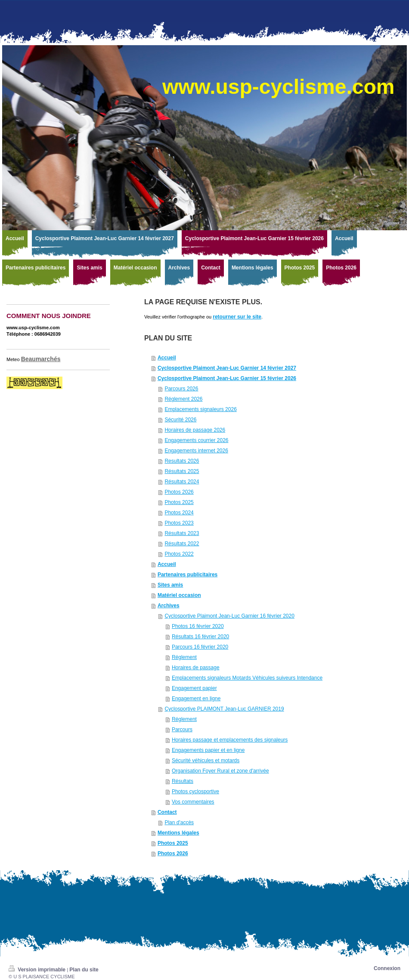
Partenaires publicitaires (187, 575)
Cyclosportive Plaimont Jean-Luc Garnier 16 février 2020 (229, 616)
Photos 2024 (179, 513)
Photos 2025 (179, 502)
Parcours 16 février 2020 (200, 647)
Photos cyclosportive (195, 791)
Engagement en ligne (196, 699)
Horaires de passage (196, 668)
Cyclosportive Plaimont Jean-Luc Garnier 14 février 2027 (227, 368)
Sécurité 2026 (180, 420)
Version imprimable (38, 970)
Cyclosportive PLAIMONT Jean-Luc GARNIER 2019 (224, 709)
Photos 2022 (179, 554)
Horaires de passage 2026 (195, 430)
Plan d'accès (179, 822)
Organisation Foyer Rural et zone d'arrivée (220, 771)
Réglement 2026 (183, 399)
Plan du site (84, 970)
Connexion (387, 968)
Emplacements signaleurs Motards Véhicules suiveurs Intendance (247, 678)
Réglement (184, 657)
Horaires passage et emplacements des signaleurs (230, 740)
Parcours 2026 (181, 389)
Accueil (167, 358)
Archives (169, 606)
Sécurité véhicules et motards (206, 761)
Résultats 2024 (182, 482)
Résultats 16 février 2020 (200, 637)
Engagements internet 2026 (196, 451)
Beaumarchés (41, 359)
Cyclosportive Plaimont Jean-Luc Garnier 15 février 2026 (227, 378)
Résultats (183, 781)
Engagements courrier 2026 (196, 440)
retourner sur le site (237, 317)
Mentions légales (178, 833)
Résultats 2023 (182, 533)
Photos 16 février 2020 (198, 626)
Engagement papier (194, 688)
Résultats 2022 (182, 544)
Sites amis (170, 585)
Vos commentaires (193, 802)
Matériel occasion (179, 595)
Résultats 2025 (182, 471)
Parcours (182, 730)
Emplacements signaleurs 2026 (200, 409)
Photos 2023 (179, 523)
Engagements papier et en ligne (208, 750)
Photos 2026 (179, 492)
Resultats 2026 (182, 461)
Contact (167, 812)
